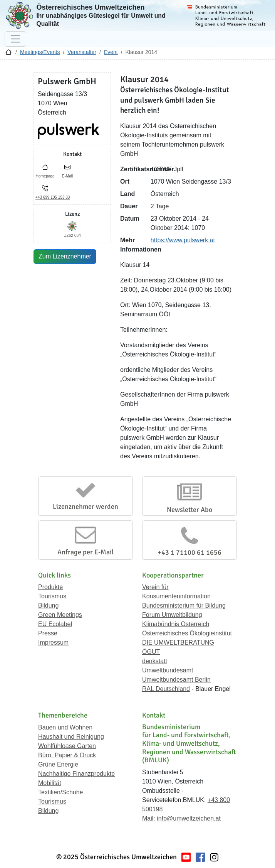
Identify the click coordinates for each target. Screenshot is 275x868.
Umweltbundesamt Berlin (176, 680)
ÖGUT (151, 652)
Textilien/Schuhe (61, 792)
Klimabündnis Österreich (176, 624)
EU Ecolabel (55, 624)
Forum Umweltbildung (172, 615)
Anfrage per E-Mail (86, 552)
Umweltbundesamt (168, 670)
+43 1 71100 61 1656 (189, 552)
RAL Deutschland (166, 689)
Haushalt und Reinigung (71, 737)
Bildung (48, 605)
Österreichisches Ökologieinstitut (187, 633)
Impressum (53, 643)
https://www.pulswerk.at (183, 240)
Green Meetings (60, 615)
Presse (48, 633)
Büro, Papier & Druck (67, 755)
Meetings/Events (40, 52)
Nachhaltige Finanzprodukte (76, 774)
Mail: (149, 818)
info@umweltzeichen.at (189, 818)
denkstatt (155, 661)
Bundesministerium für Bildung (184, 605)
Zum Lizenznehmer (65, 256)
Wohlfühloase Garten (67, 746)
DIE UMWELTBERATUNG (178, 643)
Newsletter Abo (189, 510)
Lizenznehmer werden (86, 507)
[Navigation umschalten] (15, 39)
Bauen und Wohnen (65, 727)
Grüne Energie (58, 764)
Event (111, 52)
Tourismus (52, 596)
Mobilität (50, 783)
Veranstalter (82, 52)
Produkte (50, 587)
